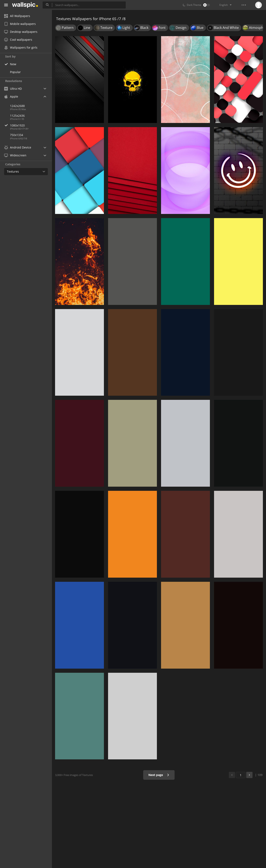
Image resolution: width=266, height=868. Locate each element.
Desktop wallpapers (21, 32)
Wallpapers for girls (21, 47)
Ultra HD (13, 89)
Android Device (18, 147)
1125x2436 (17, 116)
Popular (15, 72)
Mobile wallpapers (20, 24)
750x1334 (17, 135)
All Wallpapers (17, 16)
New (13, 64)
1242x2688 (17, 106)
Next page (159, 775)
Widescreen (15, 155)
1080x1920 (31, 125)
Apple (11, 96)
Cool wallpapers (18, 40)
